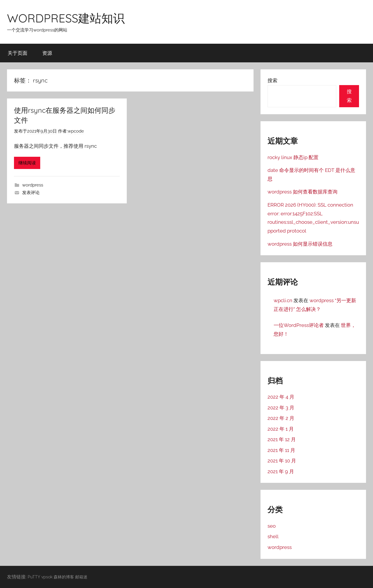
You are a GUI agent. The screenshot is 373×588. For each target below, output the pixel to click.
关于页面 (17, 53)
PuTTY (34, 577)
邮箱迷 (81, 577)
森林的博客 (64, 577)
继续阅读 (27, 163)
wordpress (33, 185)
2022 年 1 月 (281, 429)
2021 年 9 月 (281, 471)
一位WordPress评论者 (299, 325)
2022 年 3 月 (281, 408)
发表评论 (31, 193)
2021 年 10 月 (282, 461)
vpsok (47, 577)
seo (272, 526)
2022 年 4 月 (281, 397)
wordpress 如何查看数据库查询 (302, 192)
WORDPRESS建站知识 (66, 18)
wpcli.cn (283, 300)
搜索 (272, 80)
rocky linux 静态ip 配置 (293, 157)
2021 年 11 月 (281, 450)
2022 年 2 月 (281, 418)
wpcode (76, 131)
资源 (47, 53)
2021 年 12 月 (282, 439)
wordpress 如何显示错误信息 (300, 244)
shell (273, 536)
